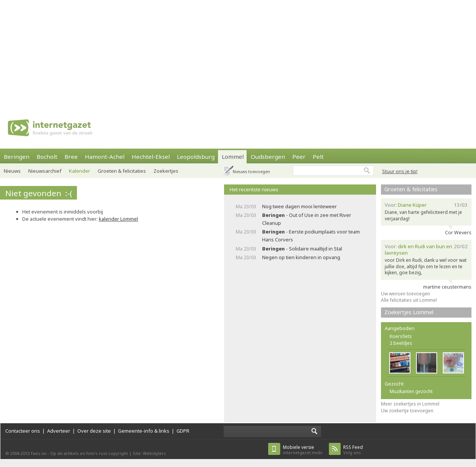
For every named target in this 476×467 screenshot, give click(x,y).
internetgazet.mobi (303, 450)
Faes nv (39, 453)
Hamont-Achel (105, 157)
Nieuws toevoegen (251, 171)
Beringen (17, 157)
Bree (71, 157)
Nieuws (12, 171)
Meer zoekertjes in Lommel (410, 404)
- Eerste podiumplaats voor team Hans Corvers (311, 236)
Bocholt (47, 157)
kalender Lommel (118, 219)
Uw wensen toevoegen (405, 294)
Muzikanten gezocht (411, 391)
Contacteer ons (23, 431)
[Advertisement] (123, 53)
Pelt (318, 157)
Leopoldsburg (196, 157)
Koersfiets (401, 336)
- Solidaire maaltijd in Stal (302, 249)
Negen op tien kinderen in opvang (301, 257)
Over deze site (94, 431)
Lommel (233, 157)
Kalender (80, 171)
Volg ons (353, 450)
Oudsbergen (268, 157)
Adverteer (59, 431)
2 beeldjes (401, 343)
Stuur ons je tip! (400, 171)
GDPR (183, 431)
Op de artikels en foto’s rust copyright (89, 453)
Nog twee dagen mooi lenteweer (299, 206)
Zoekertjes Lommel (409, 312)
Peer (299, 157)
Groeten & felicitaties (122, 171)
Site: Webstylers (149, 453)
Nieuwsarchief (45, 171)
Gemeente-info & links (144, 431)
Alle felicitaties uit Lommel (409, 300)
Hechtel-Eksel (151, 157)
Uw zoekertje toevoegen (407, 411)
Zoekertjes (166, 171)
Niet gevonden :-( (39, 193)
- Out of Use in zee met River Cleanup (307, 219)
